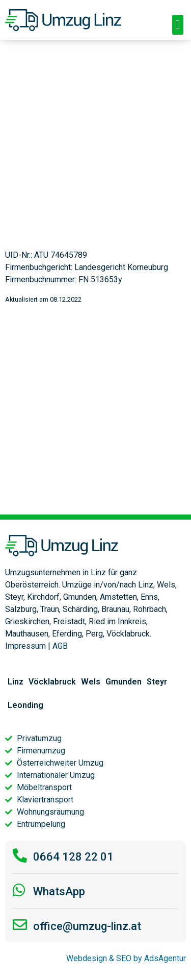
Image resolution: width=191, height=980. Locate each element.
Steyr (157, 682)
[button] (178, 25)
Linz (16, 682)
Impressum (25, 646)
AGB (60, 646)
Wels (91, 682)
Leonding (25, 705)
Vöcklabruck (52, 682)
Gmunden (124, 682)
